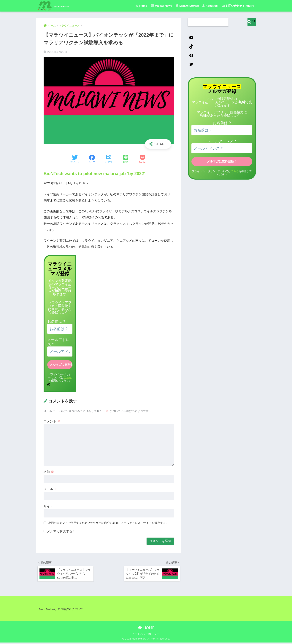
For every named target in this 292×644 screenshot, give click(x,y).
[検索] (252, 22)
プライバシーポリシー (145, 635)
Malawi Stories (187, 6)
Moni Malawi (59, 6)
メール (50, 489)
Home (141, 6)
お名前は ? (56, 322)
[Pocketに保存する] (143, 159)
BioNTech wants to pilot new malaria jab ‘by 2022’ (96, 174)
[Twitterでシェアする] (75, 159)
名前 (49, 472)
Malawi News (162, 6)
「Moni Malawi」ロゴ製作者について (61, 611)
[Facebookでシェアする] (92, 159)
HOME (146, 629)
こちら (68, 377)
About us (210, 6)
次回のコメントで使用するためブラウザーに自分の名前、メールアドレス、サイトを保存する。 (108, 523)
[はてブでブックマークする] (109, 159)
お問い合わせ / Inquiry (238, 6)
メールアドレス (222, 142)
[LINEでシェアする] (126, 159)
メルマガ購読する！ (59, 531)
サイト (48, 506)
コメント (52, 421)
